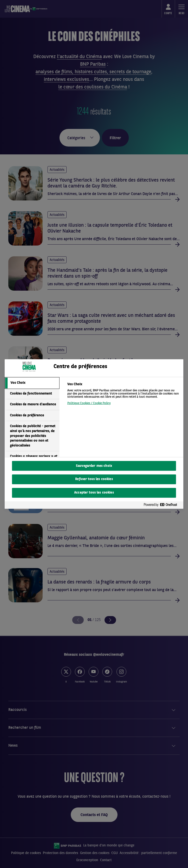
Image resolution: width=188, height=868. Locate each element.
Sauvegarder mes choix (94, 466)
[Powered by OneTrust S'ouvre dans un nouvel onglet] (162, 505)
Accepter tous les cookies (94, 493)
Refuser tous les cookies (94, 479)
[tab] (32, 383)
